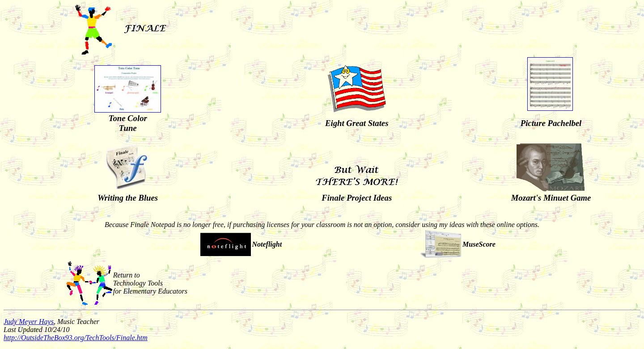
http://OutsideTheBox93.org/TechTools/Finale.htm (76, 338)
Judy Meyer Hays (29, 322)
